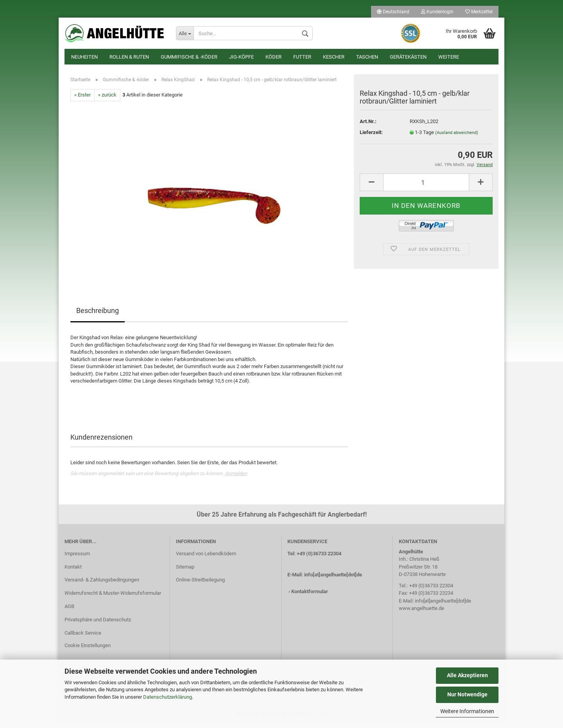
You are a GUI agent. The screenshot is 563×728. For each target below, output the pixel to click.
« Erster (82, 99)
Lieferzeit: (371, 136)
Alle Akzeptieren (467, 675)
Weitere (449, 57)
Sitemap (185, 571)
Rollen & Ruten (129, 57)
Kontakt (73, 571)
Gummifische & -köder (189, 57)
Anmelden (236, 477)
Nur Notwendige (467, 694)
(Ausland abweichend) (457, 137)
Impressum (77, 557)
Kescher (334, 57)
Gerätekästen (408, 57)
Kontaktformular (310, 596)
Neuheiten (84, 57)
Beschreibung (98, 314)
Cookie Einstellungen (88, 649)
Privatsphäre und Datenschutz (98, 623)
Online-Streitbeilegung (200, 584)
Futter (302, 57)
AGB (69, 610)
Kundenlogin (437, 12)
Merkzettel (479, 12)
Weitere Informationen (467, 711)
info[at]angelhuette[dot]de (333, 579)
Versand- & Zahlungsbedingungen (102, 584)
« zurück (107, 99)
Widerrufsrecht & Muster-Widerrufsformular (113, 597)
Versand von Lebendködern (206, 557)
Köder (273, 57)
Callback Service (83, 637)
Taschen (367, 57)
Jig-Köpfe (241, 57)
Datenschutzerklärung (168, 697)
